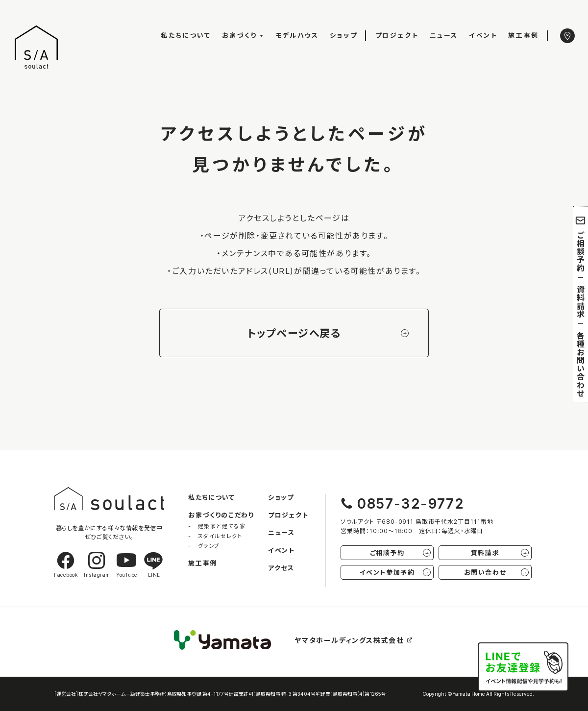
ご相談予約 (581, 244)
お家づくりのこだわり (221, 515)
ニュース (444, 35)
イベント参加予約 (395, 572)
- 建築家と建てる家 (217, 526)
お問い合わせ (496, 572)
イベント (483, 35)
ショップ (343, 35)
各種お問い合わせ (581, 364)
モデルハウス (297, 35)
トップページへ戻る (328, 333)
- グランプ (204, 546)
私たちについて (186, 35)
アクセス (281, 568)
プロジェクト (397, 35)
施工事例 (523, 35)
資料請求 (581, 302)
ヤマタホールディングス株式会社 (354, 640)
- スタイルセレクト (215, 536)
